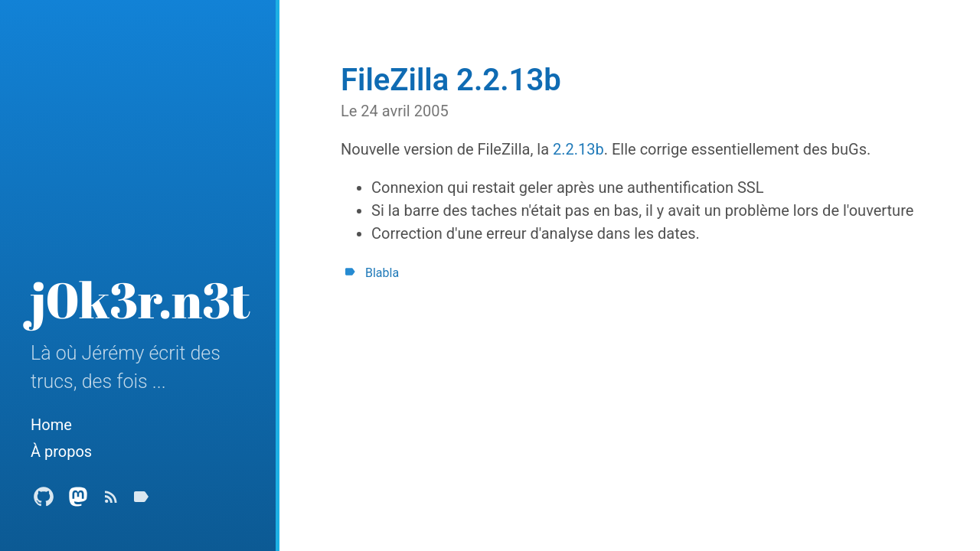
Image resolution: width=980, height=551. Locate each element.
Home (51, 425)
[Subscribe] (111, 501)
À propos (61, 452)
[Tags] (141, 501)
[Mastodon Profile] (78, 501)
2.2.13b (578, 149)
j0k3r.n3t (140, 299)
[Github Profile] (44, 501)
